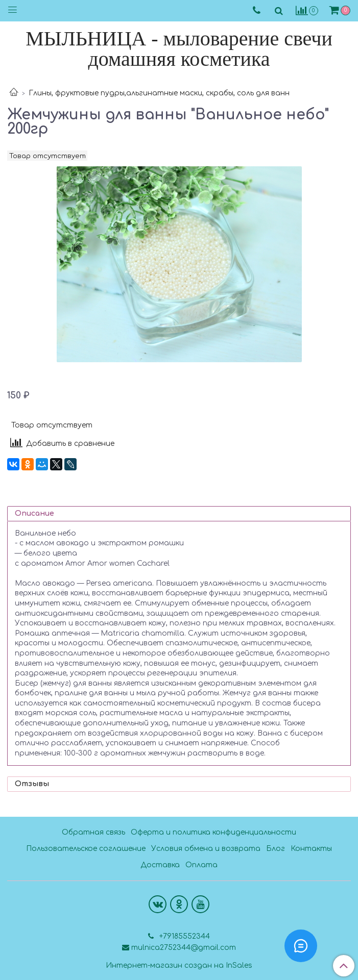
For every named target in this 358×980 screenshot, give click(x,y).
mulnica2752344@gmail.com (184, 948)
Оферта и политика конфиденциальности (213, 832)
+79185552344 (184, 936)
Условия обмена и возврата (206, 849)
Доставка (160, 865)
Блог (276, 849)
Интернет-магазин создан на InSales (179, 966)
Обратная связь (93, 832)
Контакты (311, 849)
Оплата (201, 865)
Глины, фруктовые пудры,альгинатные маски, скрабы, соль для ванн (159, 93)
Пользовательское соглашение (86, 849)
